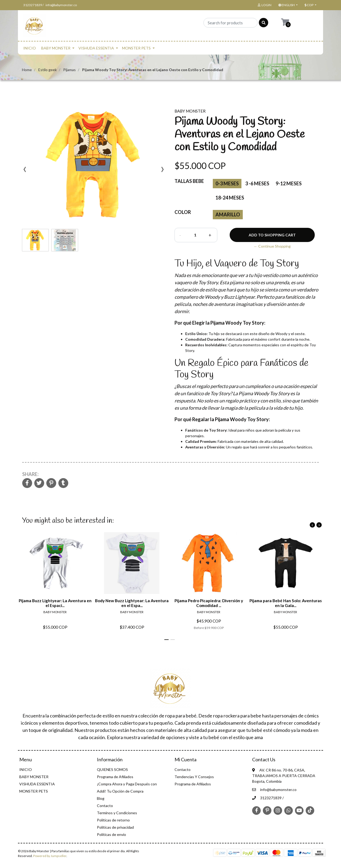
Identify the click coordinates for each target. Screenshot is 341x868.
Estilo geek (48, 70)
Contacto (105, 806)
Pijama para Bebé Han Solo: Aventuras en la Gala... (286, 603)
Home (27, 70)
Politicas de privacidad (115, 827)
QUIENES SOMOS (112, 769)
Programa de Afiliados (115, 777)
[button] (287, 5)
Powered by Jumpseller (50, 856)
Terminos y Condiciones (117, 813)
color (183, 212)
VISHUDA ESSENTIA (96, 48)
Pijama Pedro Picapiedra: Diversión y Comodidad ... (209, 603)
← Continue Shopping (272, 246)
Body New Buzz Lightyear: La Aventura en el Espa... (132, 603)
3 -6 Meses (257, 183)
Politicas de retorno (113, 820)
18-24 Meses (230, 198)
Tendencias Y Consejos (194, 777)
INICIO (30, 48)
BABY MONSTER (56, 48)
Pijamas (69, 70)
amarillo (228, 214)
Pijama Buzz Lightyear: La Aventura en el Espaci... (55, 603)
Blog (101, 798)
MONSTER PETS (136, 48)
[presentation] (25, 171)
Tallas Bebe (189, 181)
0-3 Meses (227, 183)
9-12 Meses (289, 183)
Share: (30, 474)
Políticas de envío (111, 834)
